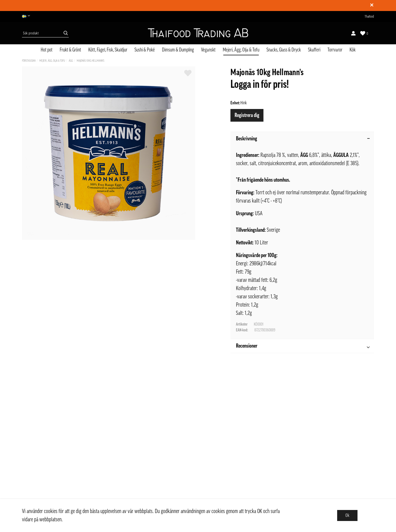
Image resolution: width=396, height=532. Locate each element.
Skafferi (314, 50)
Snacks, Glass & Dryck (284, 50)
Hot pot (47, 50)
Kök (353, 50)
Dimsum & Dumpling (178, 50)
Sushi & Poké (145, 50)
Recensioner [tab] (303, 347)
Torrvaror (335, 50)
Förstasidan (29, 61)
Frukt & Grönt (70, 50)
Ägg (71, 61)
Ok (347, 515)
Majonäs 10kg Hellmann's (90, 61)
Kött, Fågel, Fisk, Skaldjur (108, 50)
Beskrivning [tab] (303, 139)
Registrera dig (247, 115)
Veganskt (208, 50)
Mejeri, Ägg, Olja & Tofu (241, 50)
